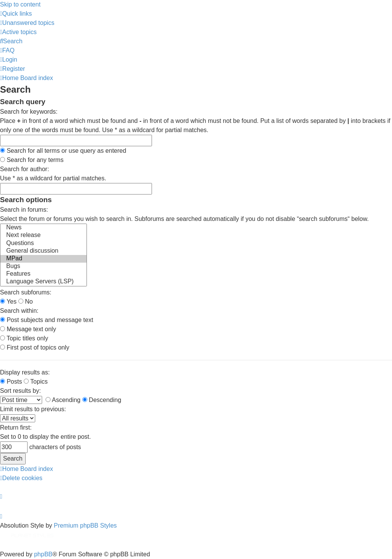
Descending (102, 400)
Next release (43, 235)
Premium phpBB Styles (86, 525)
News (43, 228)
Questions (43, 244)
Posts (11, 382)
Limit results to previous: (33, 409)
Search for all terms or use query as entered (63, 151)
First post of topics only (35, 347)
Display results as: (25, 372)
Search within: (19, 311)
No (26, 302)
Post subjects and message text (47, 320)
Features (43, 274)
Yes (8, 302)
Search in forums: (24, 210)
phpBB (43, 554)
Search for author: (24, 169)
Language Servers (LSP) (43, 282)
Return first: (16, 427)
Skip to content (20, 4)
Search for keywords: (29, 112)
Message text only (28, 329)
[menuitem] (27, 23)
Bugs (43, 266)
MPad (43, 259)
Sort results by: (20, 391)
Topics (36, 382)
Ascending (63, 400)
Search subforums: (26, 292)
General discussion (43, 251)
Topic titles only (24, 338)
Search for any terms (32, 160)
